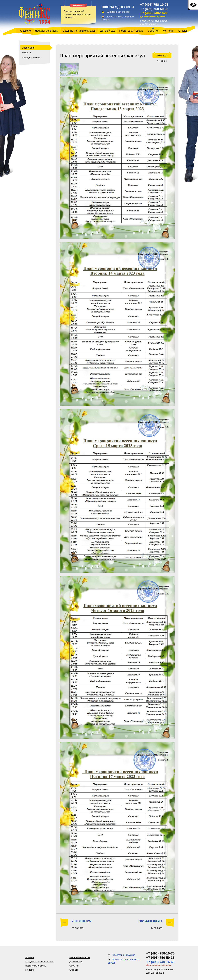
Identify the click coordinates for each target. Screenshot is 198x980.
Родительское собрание (150, 921)
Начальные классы (47, 31)
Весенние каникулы (82, 921)
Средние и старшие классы (79, 31)
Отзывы (183, 31)
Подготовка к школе (131, 31)
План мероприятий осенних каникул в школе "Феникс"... (77, 14)
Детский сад (108, 31)
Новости (26, 52)
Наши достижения (32, 57)
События (153, 31)
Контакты (169, 31)
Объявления (29, 48)
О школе (26, 31)
